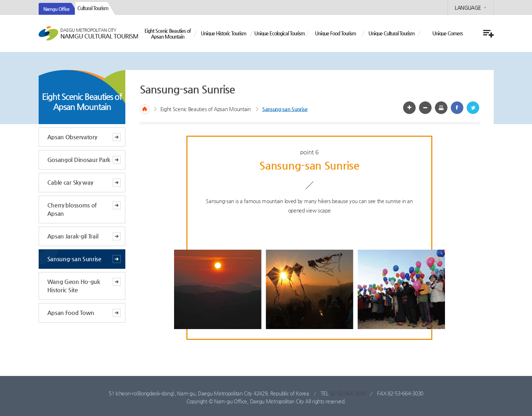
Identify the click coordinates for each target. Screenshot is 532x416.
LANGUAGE (468, 8)
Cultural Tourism (93, 8)
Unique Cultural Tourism (392, 33)
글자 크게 (409, 108)
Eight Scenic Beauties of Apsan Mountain (168, 34)
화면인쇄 (441, 108)
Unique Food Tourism (336, 33)
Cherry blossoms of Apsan (72, 209)
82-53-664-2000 (348, 393)
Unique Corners (447, 33)
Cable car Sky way (70, 182)
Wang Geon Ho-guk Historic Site (74, 286)
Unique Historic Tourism (224, 33)
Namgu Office (56, 9)
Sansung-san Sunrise (74, 259)
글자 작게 (425, 108)
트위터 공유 (473, 108)
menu (488, 34)
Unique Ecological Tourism (280, 33)
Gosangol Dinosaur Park (79, 160)
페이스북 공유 (457, 108)
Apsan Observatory (72, 137)
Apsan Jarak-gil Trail (73, 236)
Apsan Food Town (71, 313)
